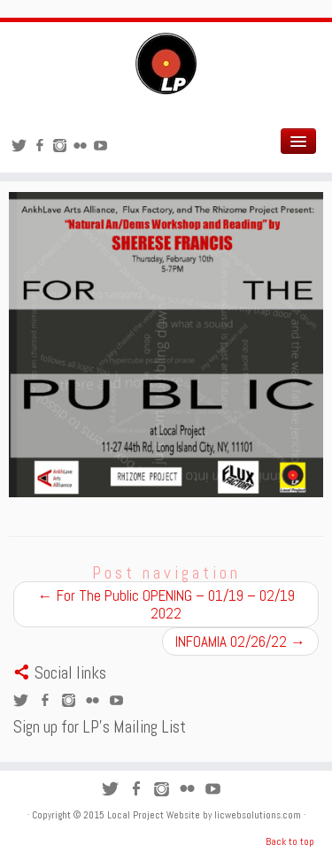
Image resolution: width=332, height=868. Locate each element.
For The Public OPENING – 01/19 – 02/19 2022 (166, 604)
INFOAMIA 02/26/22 (240, 641)
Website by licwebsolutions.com (235, 815)
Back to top (290, 841)
